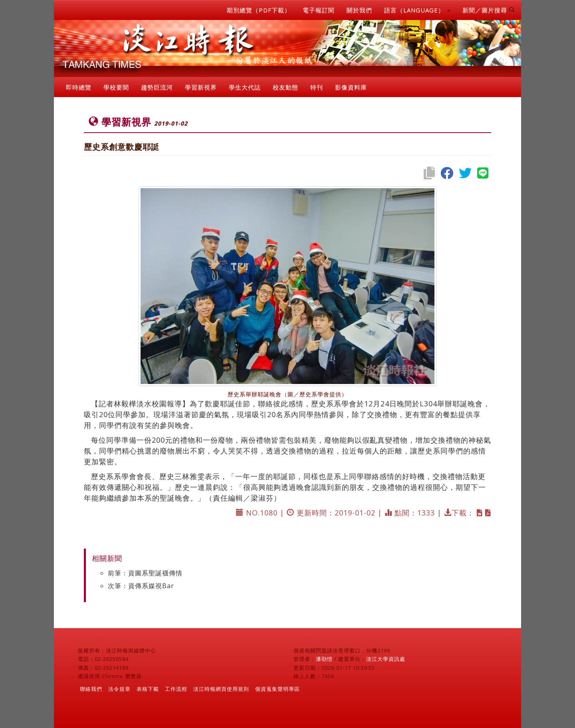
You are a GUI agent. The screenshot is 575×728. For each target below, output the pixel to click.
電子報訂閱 (319, 10)
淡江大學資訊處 (386, 659)
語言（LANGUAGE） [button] (417, 10)
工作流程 (176, 689)
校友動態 (286, 87)
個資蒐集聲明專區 (278, 689)
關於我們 (359, 10)
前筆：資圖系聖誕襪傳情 (145, 573)
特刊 (317, 87)
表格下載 (148, 689)
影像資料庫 (351, 87)
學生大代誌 (245, 87)
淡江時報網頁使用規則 (221, 689)
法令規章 (119, 689)
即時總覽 (79, 87)
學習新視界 (201, 87)
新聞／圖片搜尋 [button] (489, 10)
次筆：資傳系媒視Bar (141, 586)
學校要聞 (116, 87)
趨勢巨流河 (157, 87)
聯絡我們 (91, 689)
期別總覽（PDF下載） (259, 10)
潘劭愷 (324, 659)
